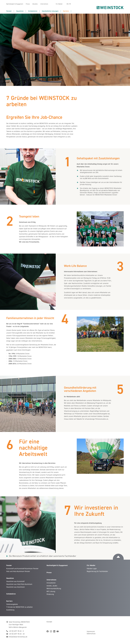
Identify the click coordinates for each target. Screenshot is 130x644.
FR (70, 4)
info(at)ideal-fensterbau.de (18, 637)
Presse (28, 4)
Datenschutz (91, 634)
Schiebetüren (33, 11)
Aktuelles (35, 4)
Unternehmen (44, 4)
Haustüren (20, 11)
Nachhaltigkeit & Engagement (15, 4)
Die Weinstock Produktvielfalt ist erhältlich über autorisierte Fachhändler (43, 556)
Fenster (9, 11)
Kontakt (49, 622)
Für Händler (59, 4)
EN (67, 4)
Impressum (91, 631)
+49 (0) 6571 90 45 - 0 (16, 631)
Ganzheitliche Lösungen (50, 11)
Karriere (66, 11)
